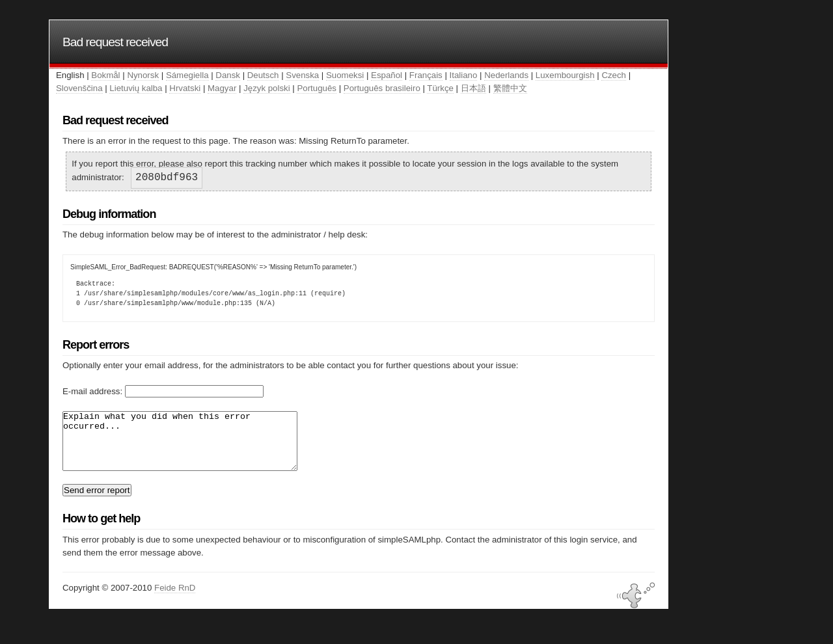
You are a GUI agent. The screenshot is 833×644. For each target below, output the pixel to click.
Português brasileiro (382, 88)
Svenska (302, 75)
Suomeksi (345, 75)
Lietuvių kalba (136, 88)
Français (426, 75)
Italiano (464, 75)
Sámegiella (187, 75)
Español (387, 75)
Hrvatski (185, 88)
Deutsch (263, 75)
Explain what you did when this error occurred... (194, 447)
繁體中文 (510, 88)
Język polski (267, 88)
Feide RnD (175, 599)
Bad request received (115, 42)
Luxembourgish (565, 75)
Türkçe (440, 88)
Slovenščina (79, 88)
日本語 (473, 88)
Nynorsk (143, 75)
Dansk (228, 75)
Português (316, 88)
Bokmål (105, 75)
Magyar (222, 88)
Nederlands (506, 75)
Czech (614, 75)
